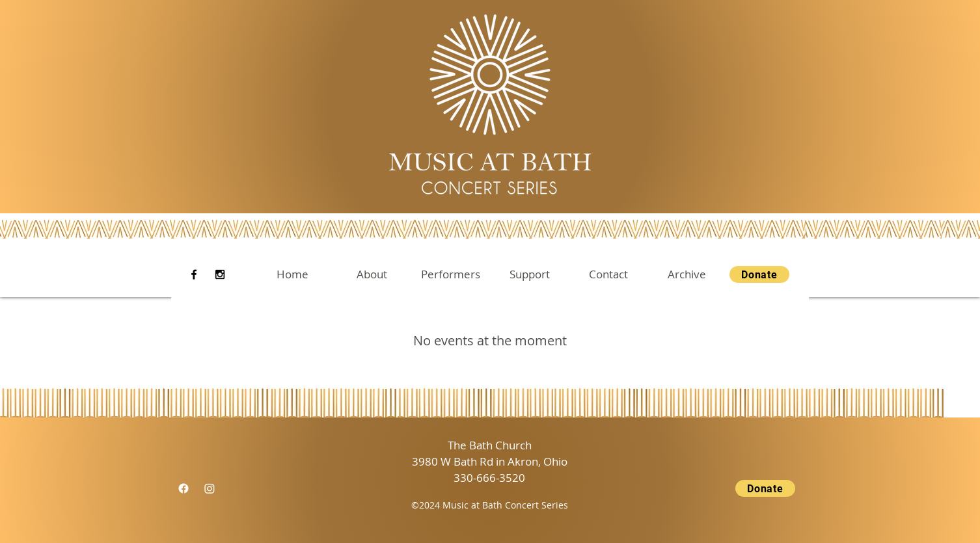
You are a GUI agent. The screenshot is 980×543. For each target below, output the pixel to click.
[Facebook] (194, 274)
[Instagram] (220, 274)
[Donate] (759, 274)
